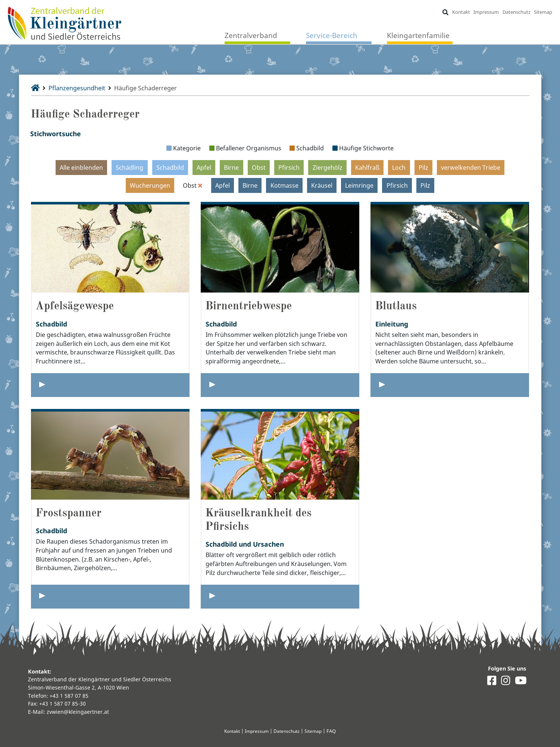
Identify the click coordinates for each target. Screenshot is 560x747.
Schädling (129, 167)
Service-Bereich (332, 35)
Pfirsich (289, 167)
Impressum (486, 12)
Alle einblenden (81, 167)
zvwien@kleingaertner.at (78, 712)
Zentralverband (251, 35)
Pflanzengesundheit (77, 88)
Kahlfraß (367, 167)
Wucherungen (150, 185)
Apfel (204, 167)
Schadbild (170, 167)
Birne (231, 167)
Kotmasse (284, 185)
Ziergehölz (328, 167)
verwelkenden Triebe (471, 167)
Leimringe (359, 185)
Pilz (423, 167)
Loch (399, 167)
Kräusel (322, 185)
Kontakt (461, 12)
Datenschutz (517, 12)
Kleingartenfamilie (418, 35)
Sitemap (543, 12)
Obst (259, 167)
